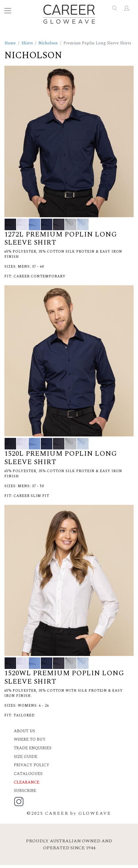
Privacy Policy (32, 765)
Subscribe (25, 791)
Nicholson (48, 43)
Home (10, 43)
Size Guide (26, 757)
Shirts (27, 43)
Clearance (27, 782)
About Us (24, 731)
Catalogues (28, 774)
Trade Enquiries (33, 748)
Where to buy (30, 740)
